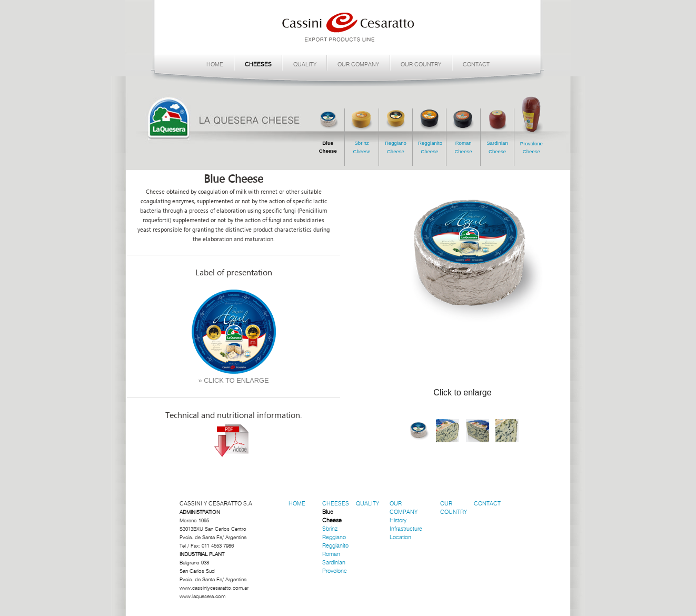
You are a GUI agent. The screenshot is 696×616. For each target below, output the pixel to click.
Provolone (335, 571)
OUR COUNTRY (421, 64)
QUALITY (305, 64)
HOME (215, 64)
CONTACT (476, 64)
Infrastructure (406, 529)
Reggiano (334, 537)
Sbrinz (330, 529)
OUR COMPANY (358, 64)
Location (400, 537)
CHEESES (258, 64)
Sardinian (334, 563)
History (398, 520)
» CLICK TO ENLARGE (234, 380)
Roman (331, 554)
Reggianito (335, 546)
